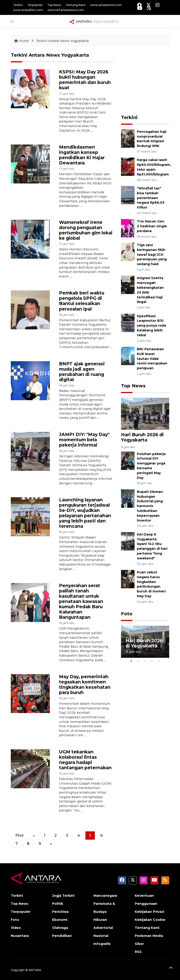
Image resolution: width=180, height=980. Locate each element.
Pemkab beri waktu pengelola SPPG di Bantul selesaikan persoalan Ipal (82, 301)
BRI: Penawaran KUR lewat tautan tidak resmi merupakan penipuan (152, 359)
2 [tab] (138, 661)
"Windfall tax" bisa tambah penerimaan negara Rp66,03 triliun (151, 198)
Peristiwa (60, 912)
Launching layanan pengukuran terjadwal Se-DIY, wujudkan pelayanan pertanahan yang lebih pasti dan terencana (85, 513)
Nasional (101, 936)
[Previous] (34, 836)
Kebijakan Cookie (150, 920)
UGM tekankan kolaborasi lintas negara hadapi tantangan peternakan (85, 760)
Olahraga (60, 928)
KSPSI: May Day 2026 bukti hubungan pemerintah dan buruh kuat (85, 80)
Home (22, 41)
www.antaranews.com (106, 5)
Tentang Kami (76, 5)
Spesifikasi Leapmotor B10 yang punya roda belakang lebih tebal (151, 326)
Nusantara (20, 936)
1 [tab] (131, 661)
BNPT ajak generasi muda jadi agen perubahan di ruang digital (82, 372)
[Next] (51, 844)
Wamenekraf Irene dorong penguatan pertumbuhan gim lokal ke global (86, 230)
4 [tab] (152, 661)
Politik (58, 904)
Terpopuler (35, 5)
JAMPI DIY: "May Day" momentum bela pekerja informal (84, 440)
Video (16, 928)
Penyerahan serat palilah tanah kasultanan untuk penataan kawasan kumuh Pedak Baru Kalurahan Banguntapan (81, 601)
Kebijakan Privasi (149, 912)
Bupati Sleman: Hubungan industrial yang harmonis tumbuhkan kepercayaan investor (150, 506)
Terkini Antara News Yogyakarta (62, 41)
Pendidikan (62, 936)
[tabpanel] (145, 642)
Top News (54, 5)
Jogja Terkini (63, 896)
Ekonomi (60, 920)
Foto (127, 614)
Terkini (18, 5)
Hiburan (100, 920)
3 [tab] (145, 661)
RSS (138, 952)
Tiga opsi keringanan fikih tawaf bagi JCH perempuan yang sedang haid (152, 254)
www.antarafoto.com (28, 10)
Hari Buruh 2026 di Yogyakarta (142, 437)
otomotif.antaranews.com (66, 10)
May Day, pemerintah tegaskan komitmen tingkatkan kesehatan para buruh (85, 684)
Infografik (102, 944)
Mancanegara (105, 896)
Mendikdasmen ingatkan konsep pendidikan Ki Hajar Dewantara (82, 155)
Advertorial (103, 928)
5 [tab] (159, 661)
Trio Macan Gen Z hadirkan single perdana (152, 226)
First (20, 835)
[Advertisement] (150, 81)
